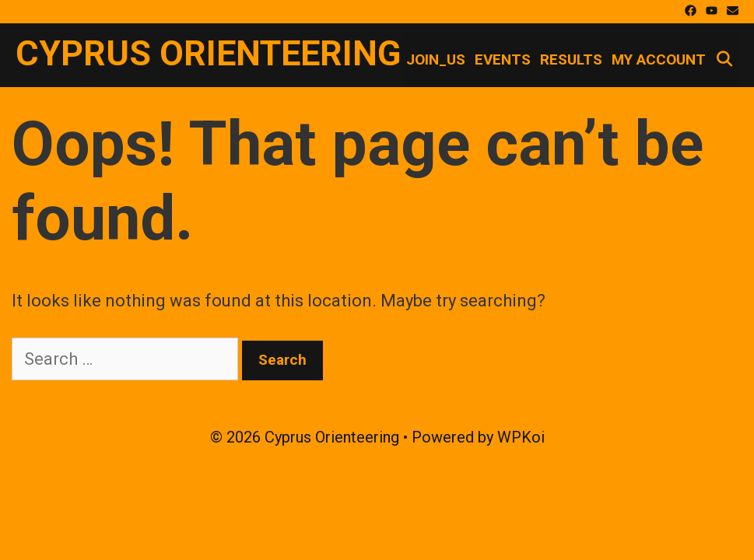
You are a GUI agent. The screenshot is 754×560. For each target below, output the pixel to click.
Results (571, 59)
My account (659, 59)
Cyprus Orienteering (208, 53)
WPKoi (521, 437)
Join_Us (436, 59)
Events (503, 59)
